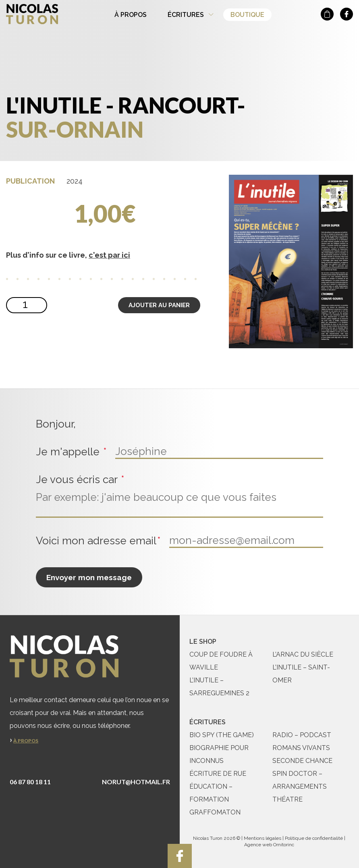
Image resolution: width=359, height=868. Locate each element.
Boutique (247, 15)
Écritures (186, 15)
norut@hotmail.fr (136, 782)
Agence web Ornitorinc (269, 845)
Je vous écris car (81, 480)
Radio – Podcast (302, 735)
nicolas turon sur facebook (347, 14)
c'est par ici (109, 255)
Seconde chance (302, 761)
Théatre (287, 799)
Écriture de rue (218, 774)
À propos (131, 15)
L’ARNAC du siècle (303, 654)
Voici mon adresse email (99, 541)
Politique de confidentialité (314, 838)
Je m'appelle (72, 452)
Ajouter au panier (159, 305)
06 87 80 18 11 (30, 782)
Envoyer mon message (89, 577)
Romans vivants (301, 748)
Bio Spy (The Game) (222, 735)
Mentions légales (263, 838)
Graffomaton (215, 812)
